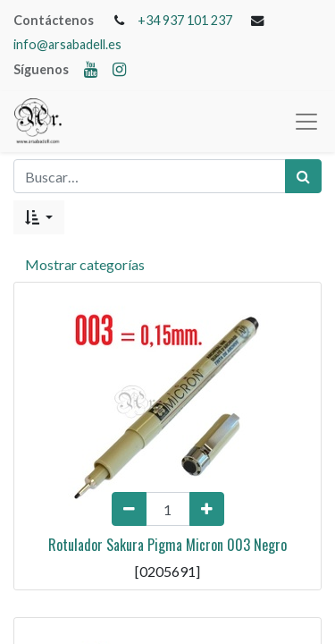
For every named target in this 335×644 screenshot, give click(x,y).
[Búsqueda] (303, 176)
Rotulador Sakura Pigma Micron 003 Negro (167, 545)
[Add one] (207, 509)
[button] (39, 217)
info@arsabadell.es (67, 44)
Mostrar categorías (85, 264)
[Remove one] (129, 509)
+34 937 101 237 (185, 20)
